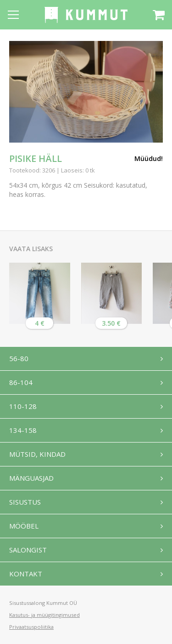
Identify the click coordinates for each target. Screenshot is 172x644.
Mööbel (24, 526)
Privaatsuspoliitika (31, 627)
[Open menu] (13, 15)
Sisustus (25, 502)
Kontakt (26, 574)
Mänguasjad (31, 478)
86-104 (21, 382)
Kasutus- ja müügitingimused (44, 615)
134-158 (23, 430)
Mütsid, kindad (37, 454)
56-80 (19, 358)
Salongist (28, 550)
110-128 (23, 406)
